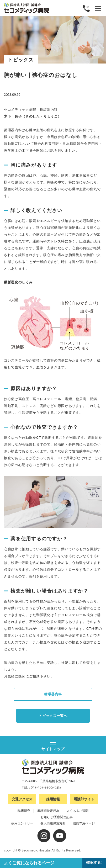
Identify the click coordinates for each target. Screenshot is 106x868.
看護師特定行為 (48, 811)
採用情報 (53, 799)
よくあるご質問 (77, 811)
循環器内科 (53, 694)
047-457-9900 (42, 787)
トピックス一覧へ (53, 716)
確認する (93, 862)
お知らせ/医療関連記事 (57, 817)
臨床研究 (24, 811)
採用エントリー (22, 823)
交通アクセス (22, 799)
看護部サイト (84, 799)
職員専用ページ (84, 823)
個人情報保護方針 (53, 823)
